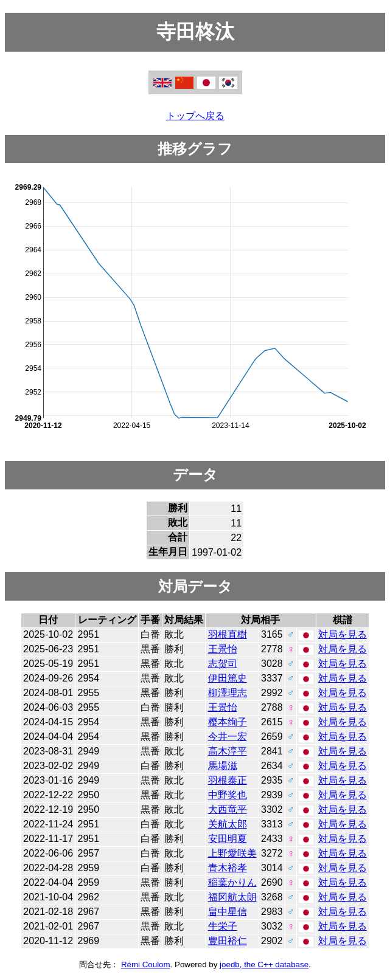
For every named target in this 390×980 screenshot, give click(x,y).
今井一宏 (228, 737)
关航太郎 (228, 824)
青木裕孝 (228, 868)
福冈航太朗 (232, 897)
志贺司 (223, 664)
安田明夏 (228, 839)
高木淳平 (228, 751)
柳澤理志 (228, 693)
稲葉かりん (232, 882)
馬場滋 (223, 766)
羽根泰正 (228, 780)
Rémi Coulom (146, 964)
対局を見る (343, 634)
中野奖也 (228, 795)
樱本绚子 (228, 722)
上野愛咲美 (232, 853)
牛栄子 (223, 926)
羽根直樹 (228, 634)
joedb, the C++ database (264, 964)
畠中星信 (228, 912)
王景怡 (223, 649)
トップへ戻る (195, 116)
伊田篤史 (228, 678)
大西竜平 (228, 809)
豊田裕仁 (228, 941)
